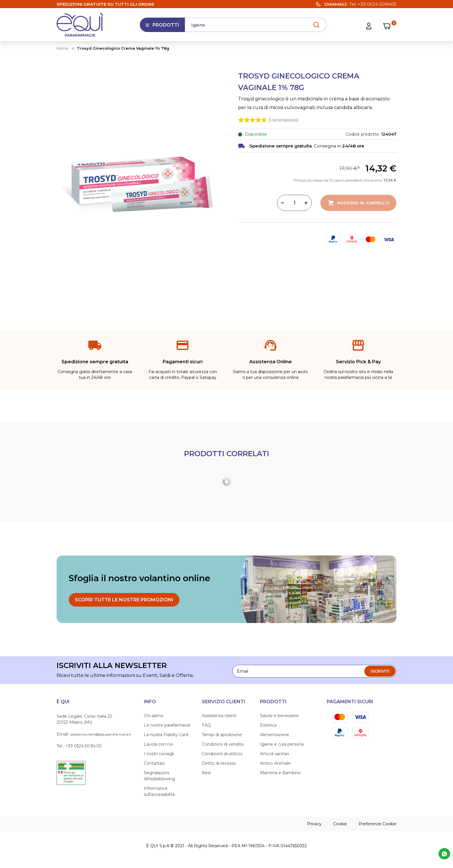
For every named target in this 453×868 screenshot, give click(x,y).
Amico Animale (275, 763)
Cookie (340, 824)
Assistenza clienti (219, 716)
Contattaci (154, 763)
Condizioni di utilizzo (222, 754)
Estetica (268, 725)
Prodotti (162, 27)
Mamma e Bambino (280, 773)
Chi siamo (154, 716)
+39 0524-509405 (377, 4)
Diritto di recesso (219, 763)
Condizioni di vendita (223, 744)
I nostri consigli (159, 754)
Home (63, 48)
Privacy (314, 824)
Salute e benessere (279, 716)
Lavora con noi (158, 744)
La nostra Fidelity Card (166, 735)
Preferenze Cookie (377, 824)
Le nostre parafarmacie (167, 725)
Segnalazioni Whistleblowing (159, 776)
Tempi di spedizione (222, 735)
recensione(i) (284, 120)
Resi (206, 773)
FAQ (206, 725)
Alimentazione (275, 735)
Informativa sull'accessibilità (159, 791)
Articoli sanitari (274, 754)
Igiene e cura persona (282, 744)
